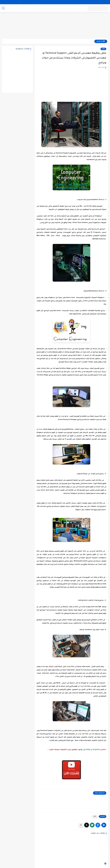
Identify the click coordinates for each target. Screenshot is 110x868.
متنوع (40, 8)
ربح (46, 8)
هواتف (68, 8)
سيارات (75, 8)
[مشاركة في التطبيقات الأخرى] (81, 825)
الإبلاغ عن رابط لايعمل (101, 2)
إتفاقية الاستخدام (75, 2)
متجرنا (9, 8)
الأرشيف (65, 2)
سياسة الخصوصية (87, 2)
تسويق (16, 8)
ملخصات (25, 8)
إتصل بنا (58, 2)
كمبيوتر (60, 8)
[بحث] (3, 8)
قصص (33, 8)
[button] (98, 825)
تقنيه (82, 8)
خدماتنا (45, 2)
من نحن (51, 2)
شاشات (52, 8)
